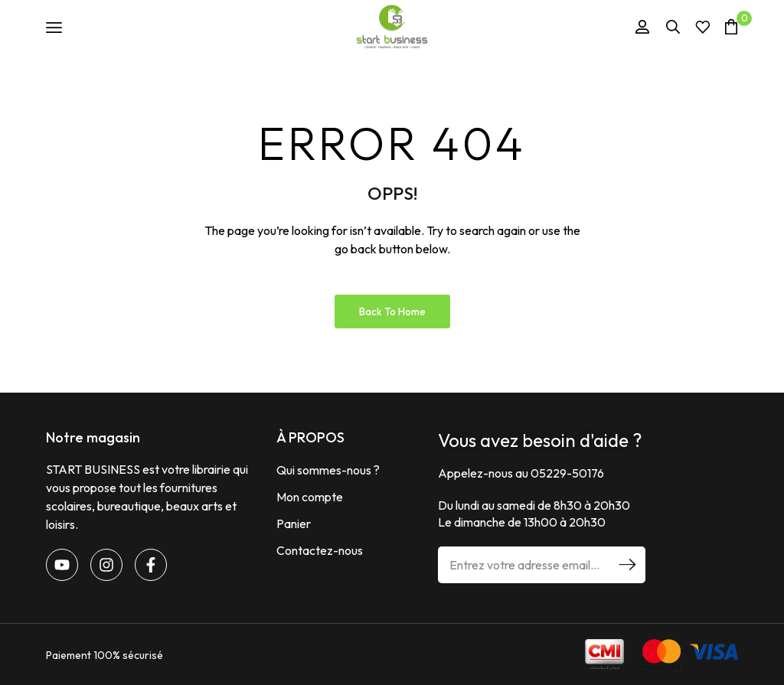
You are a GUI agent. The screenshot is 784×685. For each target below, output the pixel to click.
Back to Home (392, 312)
